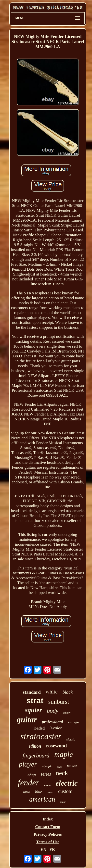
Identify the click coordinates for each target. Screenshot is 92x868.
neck (62, 773)
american (42, 799)
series (46, 774)
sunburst (59, 702)
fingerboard (36, 756)
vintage (73, 722)
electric (66, 783)
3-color (56, 728)
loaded (39, 728)
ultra (27, 792)
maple (64, 754)
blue (39, 792)
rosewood (57, 746)
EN (43, 849)
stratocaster (41, 736)
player (28, 764)
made (47, 785)
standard (32, 692)
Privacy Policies (48, 834)
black (68, 692)
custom (65, 791)
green (50, 792)
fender (29, 783)
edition (35, 746)
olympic (47, 766)
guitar (27, 720)
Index (48, 819)
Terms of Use (48, 842)
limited (72, 766)
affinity (67, 713)
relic (60, 767)
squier (33, 710)
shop (32, 775)
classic (71, 739)
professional (53, 722)
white (52, 692)
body (53, 711)
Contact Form (48, 827)
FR (52, 849)
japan (63, 802)
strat (35, 701)
